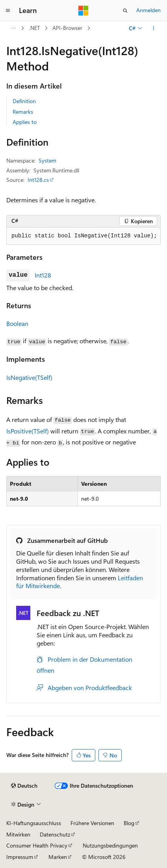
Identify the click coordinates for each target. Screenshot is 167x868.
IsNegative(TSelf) (29, 377)
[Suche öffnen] (125, 11)
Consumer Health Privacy (37, 845)
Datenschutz (55, 834)
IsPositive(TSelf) (28, 431)
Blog (129, 823)
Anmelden (148, 10)
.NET (34, 28)
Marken (58, 857)
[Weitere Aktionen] (154, 28)
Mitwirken (18, 834)
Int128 (43, 275)
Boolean (17, 323)
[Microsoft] (83, 11)
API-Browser (67, 28)
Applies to (25, 122)
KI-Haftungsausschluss (34, 823)
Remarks (23, 112)
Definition (24, 101)
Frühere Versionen (92, 823)
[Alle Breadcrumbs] (13, 28)
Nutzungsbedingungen (110, 845)
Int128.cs (38, 180)
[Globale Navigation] (8, 11)
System (47, 160)
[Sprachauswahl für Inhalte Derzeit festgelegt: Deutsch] (24, 786)
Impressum (20, 857)
